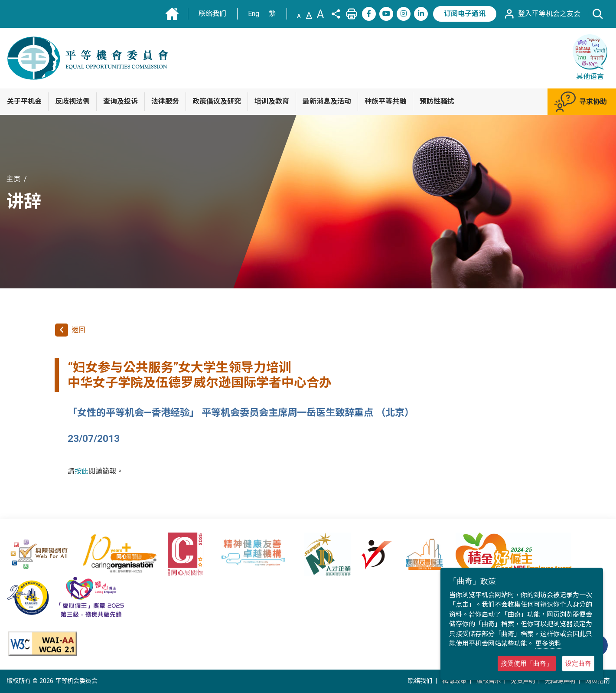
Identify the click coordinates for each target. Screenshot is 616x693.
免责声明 (523, 681)
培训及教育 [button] (272, 101)
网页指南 (597, 681)
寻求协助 (581, 102)
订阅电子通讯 (465, 14)
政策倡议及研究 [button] (217, 101)
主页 (13, 179)
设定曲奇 (578, 663)
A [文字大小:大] (320, 14)
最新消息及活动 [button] (327, 101)
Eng (254, 14)
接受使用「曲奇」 (527, 663)
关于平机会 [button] (24, 101)
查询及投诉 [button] (121, 101)
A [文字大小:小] (299, 16)
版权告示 (489, 681)
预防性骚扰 (437, 101)
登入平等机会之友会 (542, 14)
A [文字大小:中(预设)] (309, 15)
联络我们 (212, 14)
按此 (81, 471)
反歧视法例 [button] (72, 101)
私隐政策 (454, 681)
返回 (70, 330)
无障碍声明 (560, 681)
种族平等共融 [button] (385, 101)
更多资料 (548, 644)
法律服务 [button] (165, 101)
